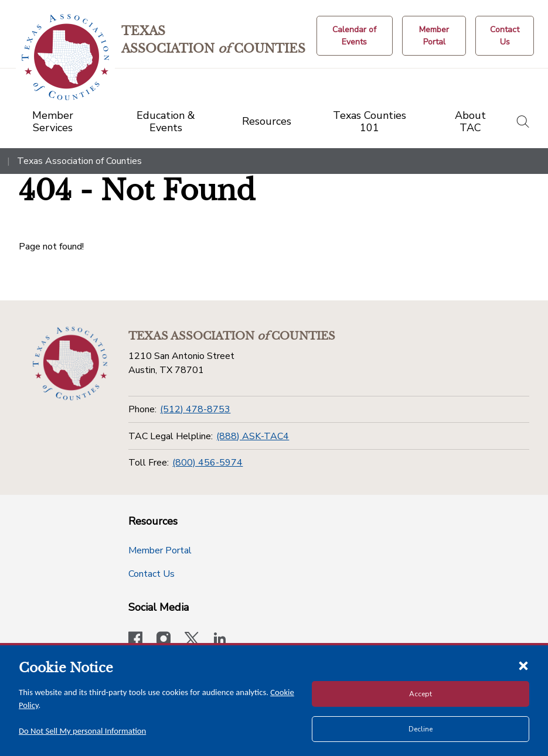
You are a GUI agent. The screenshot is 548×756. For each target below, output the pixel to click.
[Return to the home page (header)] (65, 57)
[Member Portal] (434, 36)
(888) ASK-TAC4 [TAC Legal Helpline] (253, 436)
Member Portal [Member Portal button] (160, 550)
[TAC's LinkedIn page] (220, 640)
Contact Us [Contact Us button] (152, 574)
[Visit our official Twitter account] (192, 640)
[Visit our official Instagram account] (164, 640)
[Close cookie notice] (523, 665)
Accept (421, 694)
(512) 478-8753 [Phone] (195, 409)
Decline (421, 729)
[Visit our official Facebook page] (135, 640)
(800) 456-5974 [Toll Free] (207, 463)
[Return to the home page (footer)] (70, 364)
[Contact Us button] (505, 36)
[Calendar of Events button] (355, 36)
